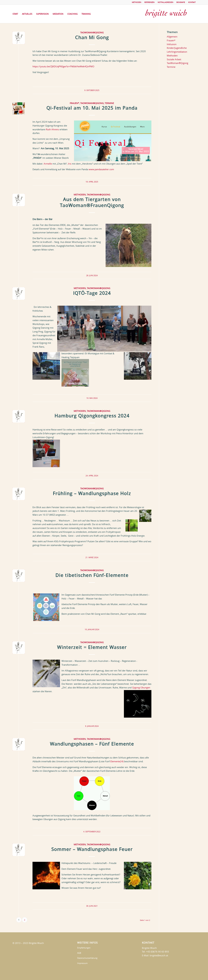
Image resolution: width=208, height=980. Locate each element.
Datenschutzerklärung (87, 958)
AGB (79, 953)
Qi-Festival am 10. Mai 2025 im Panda (92, 108)
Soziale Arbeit (174, 59)
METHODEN (137, 2)
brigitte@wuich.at (159, 955)
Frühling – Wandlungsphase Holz (92, 493)
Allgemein (172, 37)
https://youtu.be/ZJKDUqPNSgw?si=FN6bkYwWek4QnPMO (63, 66)
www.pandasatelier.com (101, 169)
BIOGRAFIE (181, 2)
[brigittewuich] (169, 14)
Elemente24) (117, 761)
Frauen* (74, 103)
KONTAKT (192, 2)
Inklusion (172, 44)
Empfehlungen (84, 948)
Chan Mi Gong (92, 37)
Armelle (48, 164)
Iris (70, 164)
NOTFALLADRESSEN (165, 2)
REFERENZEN (149, 2)
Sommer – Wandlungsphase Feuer (92, 849)
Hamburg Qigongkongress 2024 (92, 416)
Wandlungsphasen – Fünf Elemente (92, 744)
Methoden (80, 195)
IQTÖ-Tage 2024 (92, 293)
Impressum (82, 963)
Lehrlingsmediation (177, 52)
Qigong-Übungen (141, 687)
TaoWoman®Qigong (92, 33)
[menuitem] (137, 2)
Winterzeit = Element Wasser (92, 647)
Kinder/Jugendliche (177, 48)
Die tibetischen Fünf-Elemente (92, 575)
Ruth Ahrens (52, 129)
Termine (109, 103)
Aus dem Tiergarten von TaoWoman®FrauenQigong (92, 202)
